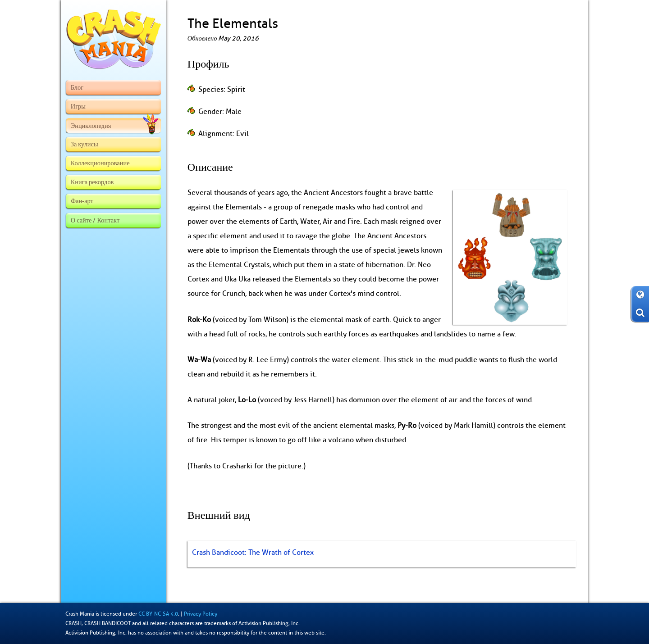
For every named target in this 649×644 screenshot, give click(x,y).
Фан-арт (82, 201)
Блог (77, 87)
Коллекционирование (100, 163)
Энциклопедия (114, 126)
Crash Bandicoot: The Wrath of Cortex (253, 553)
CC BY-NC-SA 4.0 (158, 614)
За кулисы (85, 144)
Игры (78, 106)
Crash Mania (80, 614)
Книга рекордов (92, 182)
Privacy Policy (201, 614)
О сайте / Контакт (95, 220)
